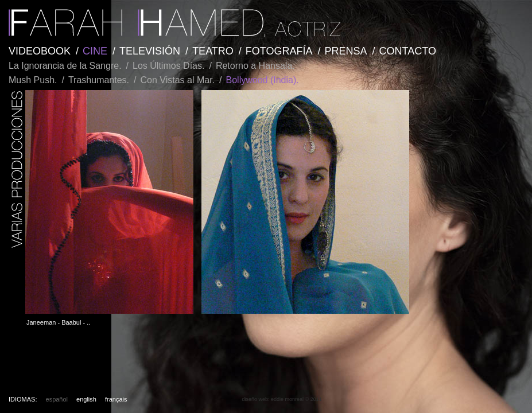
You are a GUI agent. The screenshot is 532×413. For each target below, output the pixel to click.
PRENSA (346, 51)
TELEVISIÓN (150, 51)
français (116, 399)
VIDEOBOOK (40, 51)
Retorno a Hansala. (255, 66)
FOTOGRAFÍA (279, 51)
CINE (95, 51)
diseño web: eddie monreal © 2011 (281, 399)
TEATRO (213, 51)
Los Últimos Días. (168, 66)
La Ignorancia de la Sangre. (65, 66)
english (86, 399)
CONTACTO (408, 51)
